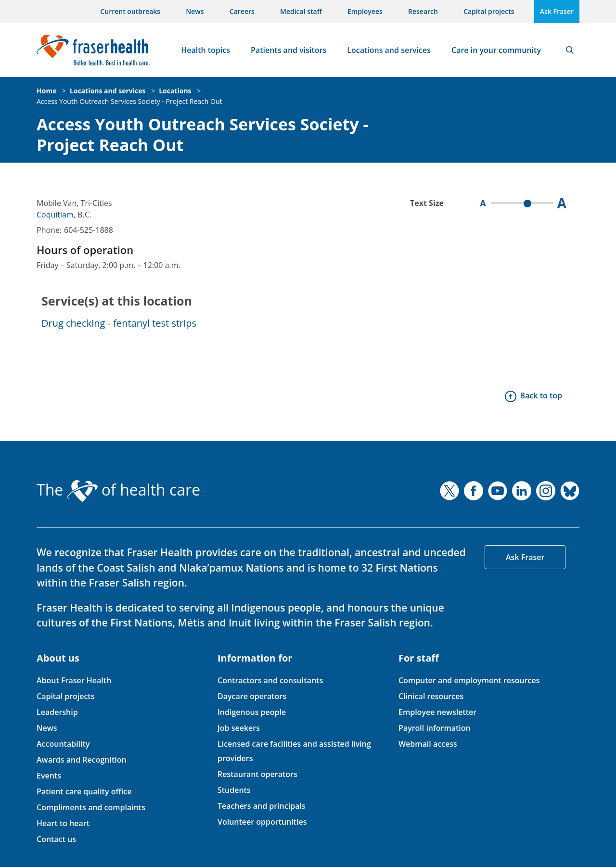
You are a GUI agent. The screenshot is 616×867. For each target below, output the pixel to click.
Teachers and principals (262, 806)
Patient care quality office (84, 791)
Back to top (541, 395)
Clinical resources (431, 696)
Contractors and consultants (270, 680)
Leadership (57, 712)
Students (234, 790)
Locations (175, 91)
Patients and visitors (289, 50)
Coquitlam (55, 215)
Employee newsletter (437, 712)
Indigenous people (252, 712)
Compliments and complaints (91, 807)
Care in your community (496, 50)
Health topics (205, 50)
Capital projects (489, 11)
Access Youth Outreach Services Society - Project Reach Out (129, 101)
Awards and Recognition (82, 760)
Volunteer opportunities (262, 822)
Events (49, 776)
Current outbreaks (130, 11)
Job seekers (239, 728)
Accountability (63, 744)
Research (423, 11)
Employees (365, 11)
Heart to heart (63, 823)
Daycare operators (252, 696)
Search (570, 50)
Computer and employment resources (469, 680)
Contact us (56, 839)
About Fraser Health (74, 680)
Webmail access (428, 744)
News (195, 11)
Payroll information (435, 728)
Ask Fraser (557, 11)
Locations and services (389, 50)
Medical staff (301, 11)
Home (46, 91)
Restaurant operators (257, 774)
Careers (242, 11)
